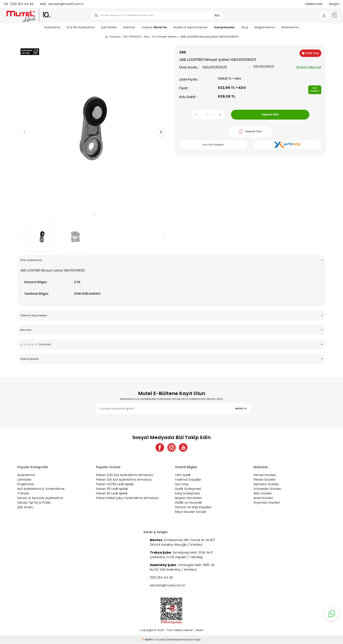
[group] (93, 128)
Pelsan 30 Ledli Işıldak (112, 494)
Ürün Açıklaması (171, 260)
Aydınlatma (52, 27)
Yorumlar (171, 344)
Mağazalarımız (265, 27)
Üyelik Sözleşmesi (188, 489)
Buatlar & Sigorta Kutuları (191, 27)
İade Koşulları (171, 359)
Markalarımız (290, 27)
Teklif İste (310, 53)
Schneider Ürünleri (267, 489)
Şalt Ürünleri (109, 27)
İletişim (334, 4)
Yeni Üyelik (183, 475)
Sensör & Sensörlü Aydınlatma (40, 498)
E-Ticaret (158, 640)
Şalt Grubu (25, 507)
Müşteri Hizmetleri (188, 498)
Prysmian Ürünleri (267, 503)
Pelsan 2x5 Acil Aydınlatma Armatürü (124, 480)
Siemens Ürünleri (266, 484)
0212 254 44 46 (18, 4)
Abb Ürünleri (263, 494)
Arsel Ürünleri (263, 498)
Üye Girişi (182, 484)
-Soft (147, 640)
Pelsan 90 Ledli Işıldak (112, 489)
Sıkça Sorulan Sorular (191, 512)
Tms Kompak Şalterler (164, 37)
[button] (91, 215)
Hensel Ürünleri (265, 475)
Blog (245, 27)
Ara (217, 15)
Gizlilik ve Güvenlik (188, 503)
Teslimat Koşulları (188, 480)
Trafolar (23, 494)
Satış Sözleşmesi (187, 494)
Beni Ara (171, 330)
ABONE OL (241, 408)
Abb (146, 37)
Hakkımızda (314, 4)
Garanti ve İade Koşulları (193, 507)
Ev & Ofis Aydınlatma (81, 27)
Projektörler (26, 484)
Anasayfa (113, 37)
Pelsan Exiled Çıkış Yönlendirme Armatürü (127, 498)
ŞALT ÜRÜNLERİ (132, 37)
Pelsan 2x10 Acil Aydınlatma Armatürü (124, 475)
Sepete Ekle (270, 114)
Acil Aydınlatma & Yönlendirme (41, 489)
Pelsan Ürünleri (265, 480)
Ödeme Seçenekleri (171, 315)
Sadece (154, 27)
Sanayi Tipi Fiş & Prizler (34, 503)
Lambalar (24, 480)
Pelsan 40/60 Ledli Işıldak (115, 484)
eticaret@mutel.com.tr (62, 4)
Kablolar (129, 27)
